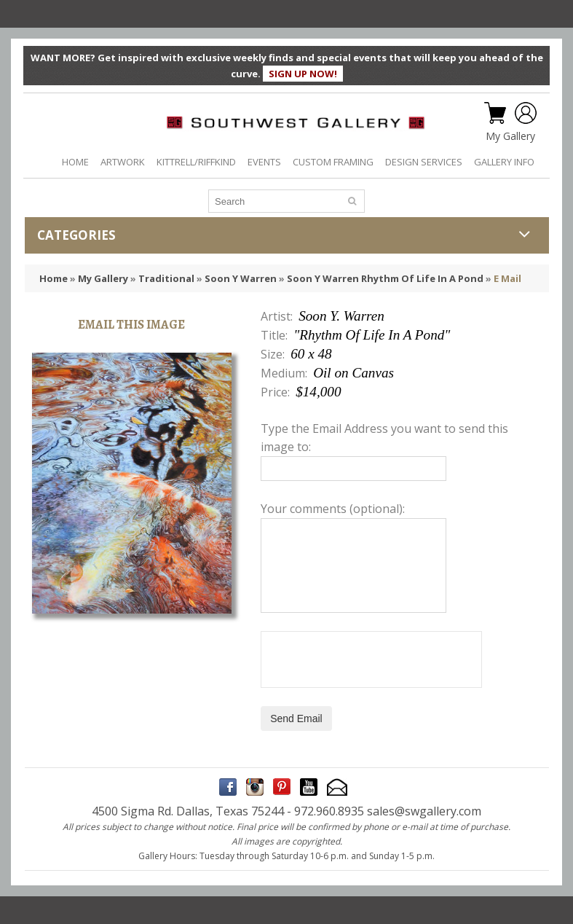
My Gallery (510, 136)
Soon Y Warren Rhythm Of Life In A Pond (385, 278)
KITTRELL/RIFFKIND (196, 162)
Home (54, 278)
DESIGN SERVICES (424, 162)
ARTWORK (123, 162)
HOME (75, 162)
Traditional (166, 278)
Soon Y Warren (241, 278)
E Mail (507, 278)
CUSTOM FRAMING (333, 162)
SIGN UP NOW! (303, 74)
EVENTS (264, 162)
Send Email (296, 719)
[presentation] (371, 659)
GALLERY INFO (504, 162)
